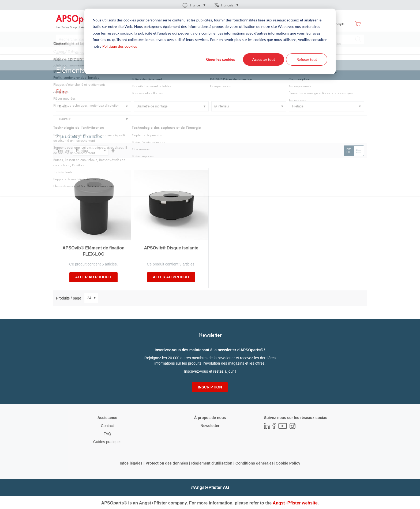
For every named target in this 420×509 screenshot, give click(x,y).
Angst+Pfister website (295, 503)
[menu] (196, 24)
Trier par (63, 151)
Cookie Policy (288, 463)
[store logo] (79, 22)
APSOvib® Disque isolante (171, 248)
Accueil (61, 53)
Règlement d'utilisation (212, 463)
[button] (194, 5)
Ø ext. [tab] (63, 106)
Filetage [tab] (298, 106)
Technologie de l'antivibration (95, 53)
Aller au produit (93, 277)
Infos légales (131, 463)
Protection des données (167, 463)
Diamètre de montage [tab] (152, 106)
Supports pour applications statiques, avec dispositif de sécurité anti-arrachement (182, 53)
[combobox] (210, 39)
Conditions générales (254, 463)
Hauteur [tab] (65, 119)
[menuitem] (139, 24)
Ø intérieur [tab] (222, 106)
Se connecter (303, 24)
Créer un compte (333, 24)
